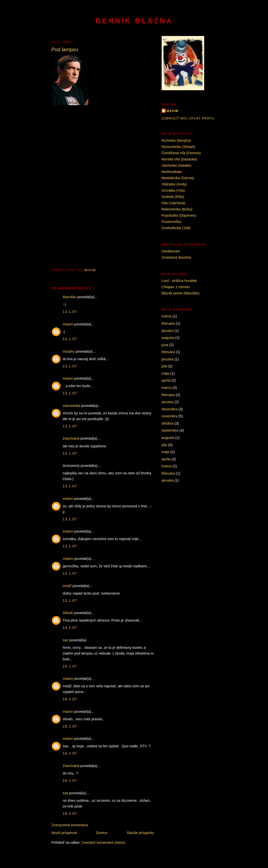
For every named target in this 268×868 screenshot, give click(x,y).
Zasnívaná (71, 438)
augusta (168, 338)
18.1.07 (70, 814)
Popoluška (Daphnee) (179, 215)
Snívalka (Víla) (173, 190)
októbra (168, 423)
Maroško (70, 297)
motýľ (67, 586)
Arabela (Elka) (173, 197)
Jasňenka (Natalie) (177, 165)
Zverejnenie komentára (70, 825)
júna (165, 345)
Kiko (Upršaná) (174, 203)
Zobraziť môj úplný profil (188, 118)
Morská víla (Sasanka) (179, 159)
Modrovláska (172, 172)
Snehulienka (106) (176, 228)
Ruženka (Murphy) (176, 140)
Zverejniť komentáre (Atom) (103, 843)
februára (168, 323)
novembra (170, 416)
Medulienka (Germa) (178, 178)
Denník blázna (134, 21)
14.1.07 (70, 628)
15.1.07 (70, 666)
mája (166, 373)
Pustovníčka (171, 222)
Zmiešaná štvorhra (176, 257)
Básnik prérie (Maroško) (181, 293)
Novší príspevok (64, 833)
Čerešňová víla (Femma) (181, 153)
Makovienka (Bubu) (177, 209)
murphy (69, 351)
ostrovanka (72, 406)
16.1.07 (70, 699)
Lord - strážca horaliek (179, 281)
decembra (170, 409)
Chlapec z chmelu (176, 287)
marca (167, 316)
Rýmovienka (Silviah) (178, 147)
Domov (102, 833)
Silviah (68, 613)
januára (168, 331)
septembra (170, 430)
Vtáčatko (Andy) (174, 184)
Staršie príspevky (140, 833)
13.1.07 (70, 312)
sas (66, 640)
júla (164, 366)
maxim (68, 324)
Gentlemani (171, 251)
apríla (166, 380)
